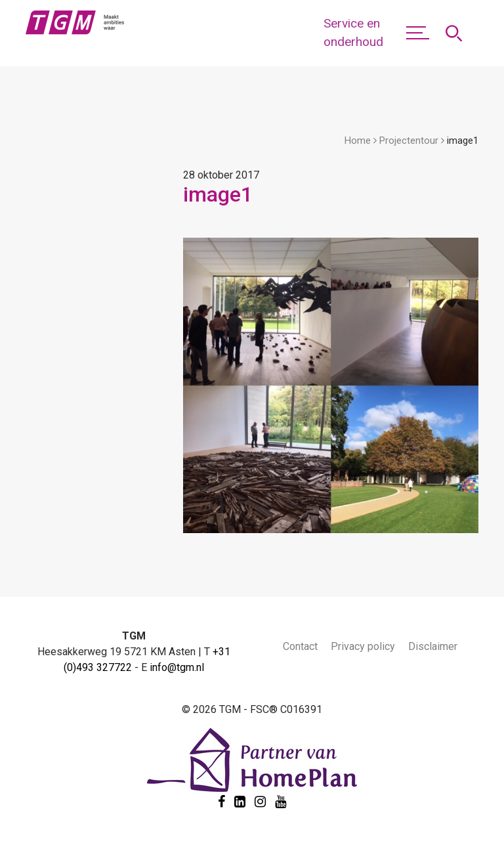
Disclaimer (433, 646)
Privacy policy (363, 646)
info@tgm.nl (177, 667)
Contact (300, 646)
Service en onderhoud (353, 33)
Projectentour (409, 140)
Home (358, 140)
